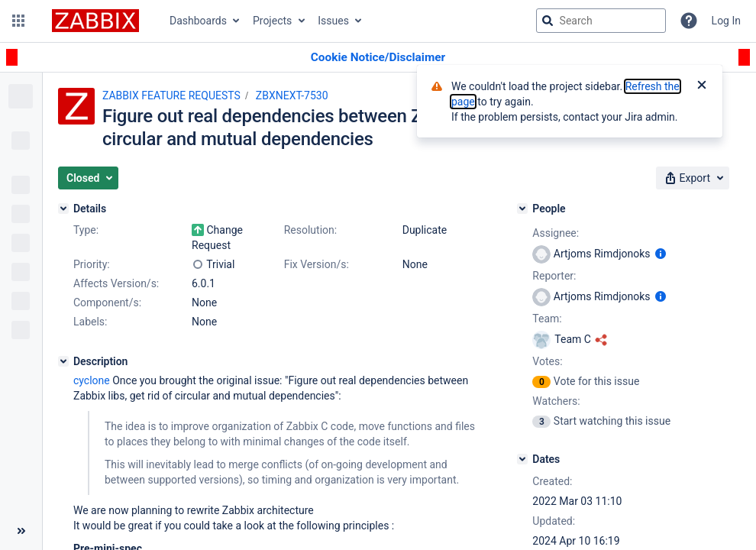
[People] (522, 209)
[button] (18, 21)
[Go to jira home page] (95, 21)
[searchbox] (601, 21)
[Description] (63, 361)
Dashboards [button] (198, 21)
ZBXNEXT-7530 (292, 95)
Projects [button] (272, 21)
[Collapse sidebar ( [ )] (21, 531)
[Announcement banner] (378, 58)
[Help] (689, 21)
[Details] (63, 209)
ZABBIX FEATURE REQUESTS (171, 95)
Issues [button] (333, 21)
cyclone (92, 380)
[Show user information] (661, 254)
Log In (726, 21)
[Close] (702, 86)
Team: (547, 319)
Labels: (90, 322)
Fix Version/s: (317, 264)
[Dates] (522, 459)
